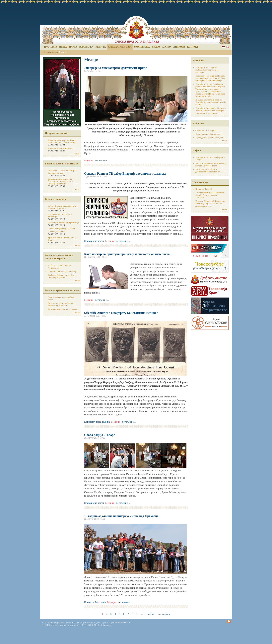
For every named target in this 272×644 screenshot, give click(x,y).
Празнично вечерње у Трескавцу (63, 223)
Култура (101, 47)
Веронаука (86, 47)
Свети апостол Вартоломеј (208, 134)
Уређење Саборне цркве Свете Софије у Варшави (62, 276)
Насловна (51, 47)
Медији (63, 52)
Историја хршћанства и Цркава (63, 309)
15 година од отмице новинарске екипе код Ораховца (121, 516)
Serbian (224, 47)
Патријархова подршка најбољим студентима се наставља (207, 70)
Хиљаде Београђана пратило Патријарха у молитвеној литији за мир (211, 102)
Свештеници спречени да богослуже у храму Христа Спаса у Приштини (61, 181)
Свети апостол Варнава (206, 130)
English (227, 47)
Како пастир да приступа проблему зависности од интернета (127, 254)
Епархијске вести (94, 241)
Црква (63, 47)
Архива (167, 47)
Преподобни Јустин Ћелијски (209, 137)
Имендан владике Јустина (60, 148)
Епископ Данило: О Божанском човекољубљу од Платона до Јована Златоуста (210, 203)
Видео (156, 47)
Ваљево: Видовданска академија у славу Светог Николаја (211, 164)
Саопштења (142, 47)
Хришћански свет (120, 47)
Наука (73, 47)
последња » (164, 614)
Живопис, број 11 (204, 189)
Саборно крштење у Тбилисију (62, 271)
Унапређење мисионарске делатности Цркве (115, 68)
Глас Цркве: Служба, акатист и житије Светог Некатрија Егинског (210, 195)
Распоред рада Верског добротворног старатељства (208, 170)
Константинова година (97, 422)
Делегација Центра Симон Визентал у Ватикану (60, 304)
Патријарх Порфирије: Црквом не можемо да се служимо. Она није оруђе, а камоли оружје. (210, 78)
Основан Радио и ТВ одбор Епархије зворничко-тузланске (125, 174)
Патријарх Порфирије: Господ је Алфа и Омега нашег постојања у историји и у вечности (211, 110)
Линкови (179, 47)
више (77, 154)
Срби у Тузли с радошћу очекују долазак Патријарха (63, 207)
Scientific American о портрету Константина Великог (121, 313)
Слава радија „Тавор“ (100, 435)
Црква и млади (51, 52)
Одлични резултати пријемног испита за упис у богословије (62, 141)
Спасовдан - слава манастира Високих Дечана (62, 172)
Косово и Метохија (95, 602)
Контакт (193, 47)
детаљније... (102, 160)
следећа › (150, 614)
